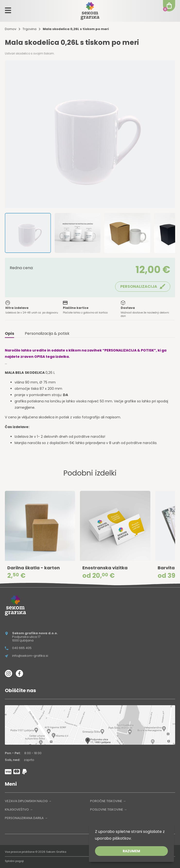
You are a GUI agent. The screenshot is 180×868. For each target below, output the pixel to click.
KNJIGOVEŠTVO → (19, 809)
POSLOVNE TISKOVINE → (109, 809)
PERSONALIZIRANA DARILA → (26, 818)
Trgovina (30, 29)
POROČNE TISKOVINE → (108, 801)
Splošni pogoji (14, 861)
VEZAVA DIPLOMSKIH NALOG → (28, 801)
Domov (11, 29)
